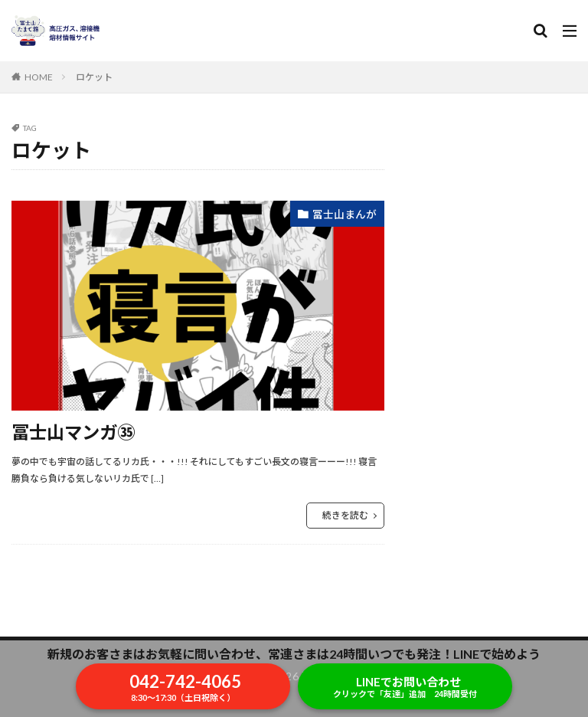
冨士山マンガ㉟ (76, 432)
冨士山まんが (345, 214)
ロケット (94, 77)
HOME (39, 77)
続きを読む (345, 515)
